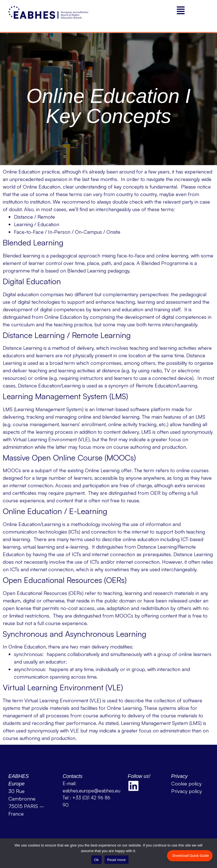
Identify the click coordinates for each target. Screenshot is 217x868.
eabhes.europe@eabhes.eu (91, 791)
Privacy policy (187, 791)
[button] (181, 10)
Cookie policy (186, 783)
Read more (117, 860)
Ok (96, 860)
